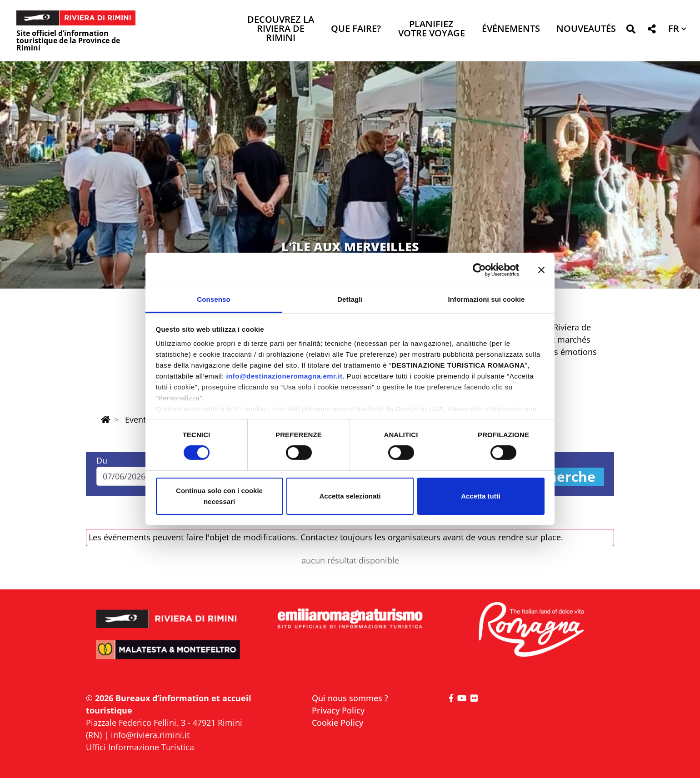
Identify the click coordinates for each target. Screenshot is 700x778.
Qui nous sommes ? (350, 698)
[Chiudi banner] (541, 269)
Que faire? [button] (356, 29)
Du (102, 460)
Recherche (560, 477)
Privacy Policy (338, 710)
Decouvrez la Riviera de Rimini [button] (281, 29)
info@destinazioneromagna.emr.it (284, 376)
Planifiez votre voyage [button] (432, 29)
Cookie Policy (337, 723)
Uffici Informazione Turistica (140, 747)
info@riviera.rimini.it (150, 735)
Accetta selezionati (350, 496)
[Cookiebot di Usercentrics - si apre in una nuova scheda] (479, 269)
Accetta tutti (481, 496)
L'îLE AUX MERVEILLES (350, 247)
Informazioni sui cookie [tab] (487, 299)
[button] (631, 31)
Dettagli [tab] (350, 299)
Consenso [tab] (213, 299)
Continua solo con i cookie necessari (219, 496)
